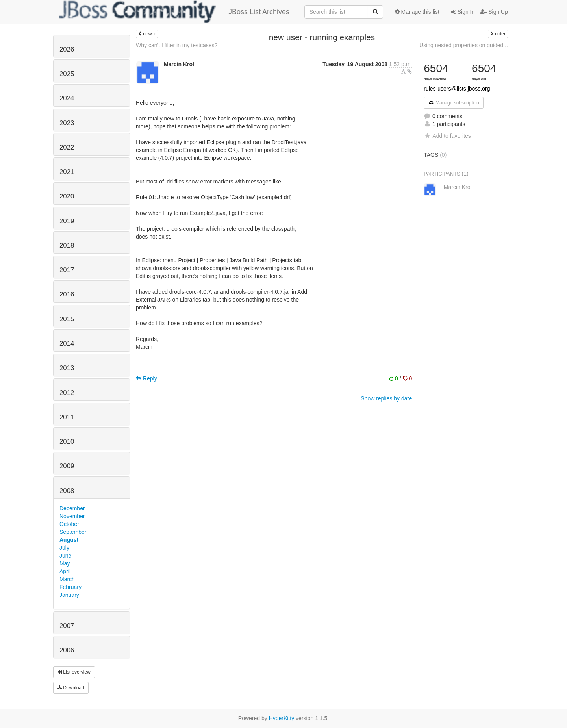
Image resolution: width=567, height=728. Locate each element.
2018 (67, 245)
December (72, 508)
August (69, 540)
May (65, 563)
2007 (67, 626)
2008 (67, 491)
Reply (146, 378)
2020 (67, 196)
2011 (67, 417)
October (69, 524)
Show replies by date (386, 398)
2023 (67, 123)
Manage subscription (454, 103)
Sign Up (494, 12)
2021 (67, 172)
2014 (67, 344)
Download (71, 688)
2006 (67, 650)
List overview (74, 672)
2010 (67, 442)
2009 (67, 466)
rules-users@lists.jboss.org (457, 89)
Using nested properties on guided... (464, 45)
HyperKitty (282, 718)
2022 (67, 147)
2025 (67, 74)
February (70, 587)
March (67, 579)
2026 (67, 49)
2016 (67, 294)
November (72, 516)
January (69, 595)
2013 (67, 368)
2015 (67, 319)
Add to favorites (447, 136)
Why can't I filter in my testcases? (177, 45)
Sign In (463, 12)
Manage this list (417, 12)
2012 (67, 393)
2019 (67, 221)
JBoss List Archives (174, 12)
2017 (67, 270)
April (65, 571)
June (65, 556)
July (64, 548)
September (73, 532)
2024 (67, 98)
